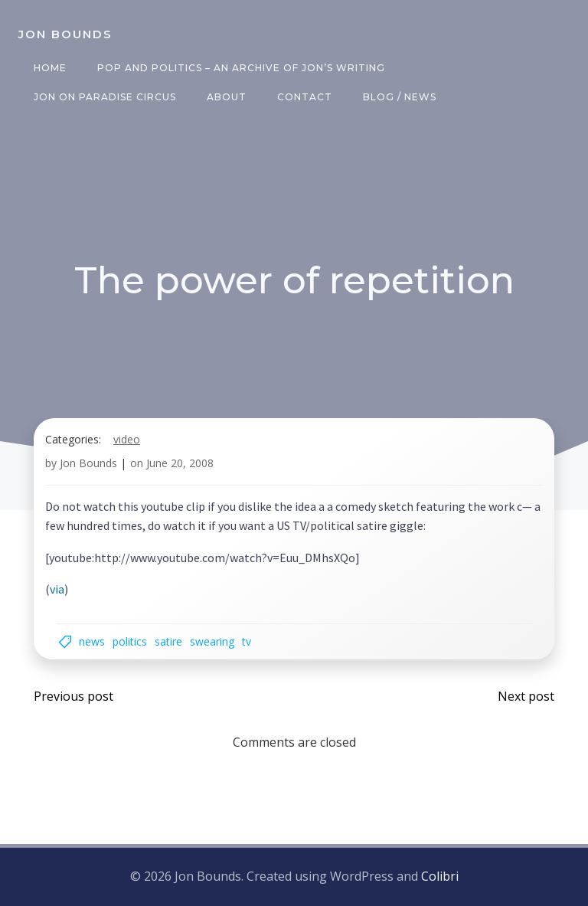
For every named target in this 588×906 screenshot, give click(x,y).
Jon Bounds (88, 463)
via (57, 589)
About (227, 97)
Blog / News (400, 97)
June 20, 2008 (180, 463)
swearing (212, 641)
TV (247, 641)
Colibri (440, 876)
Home (50, 68)
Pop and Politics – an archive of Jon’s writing (241, 68)
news (92, 641)
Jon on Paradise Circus (105, 97)
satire (168, 641)
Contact (305, 97)
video (127, 439)
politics (130, 641)
